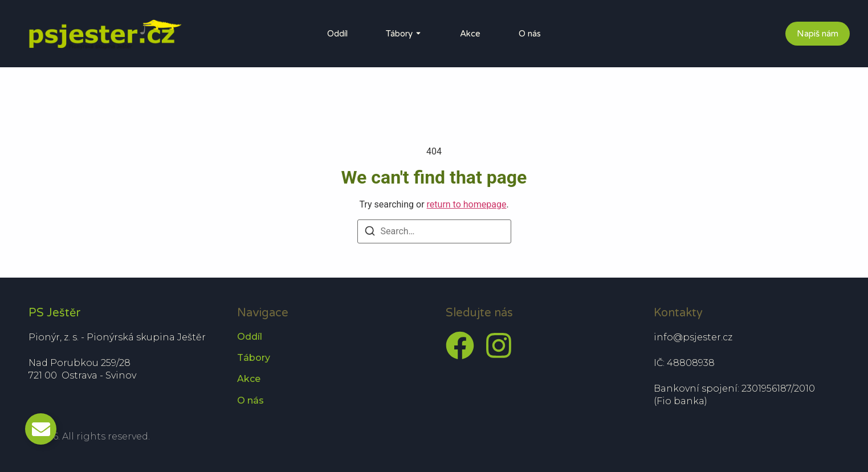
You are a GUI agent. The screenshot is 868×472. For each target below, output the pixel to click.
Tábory (399, 34)
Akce (470, 34)
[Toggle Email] (41, 429)
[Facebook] (460, 345)
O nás (530, 34)
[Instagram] (499, 345)
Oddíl (337, 34)
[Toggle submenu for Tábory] (417, 34)
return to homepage (467, 204)
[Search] (370, 232)
